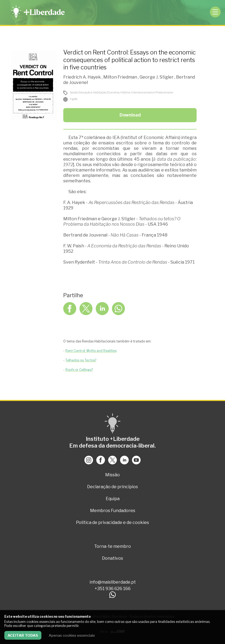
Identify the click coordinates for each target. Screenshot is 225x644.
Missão (112, 475)
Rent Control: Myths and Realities (91, 351)
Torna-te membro (112, 546)
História (125, 92)
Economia (113, 92)
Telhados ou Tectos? (81, 360)
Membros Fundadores (113, 511)
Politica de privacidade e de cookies (112, 522)
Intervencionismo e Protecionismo (152, 92)
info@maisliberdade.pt (113, 582)
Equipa (113, 499)
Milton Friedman (121, 77)
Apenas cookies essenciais (72, 635)
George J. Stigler (157, 77)
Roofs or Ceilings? (79, 370)
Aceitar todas (23, 635)
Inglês (74, 99)
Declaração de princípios (112, 487)
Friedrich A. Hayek (82, 77)
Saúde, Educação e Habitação (88, 92)
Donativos (112, 558)
